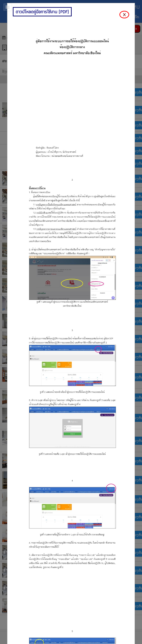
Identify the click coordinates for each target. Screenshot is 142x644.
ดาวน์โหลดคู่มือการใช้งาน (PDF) (42, 12)
